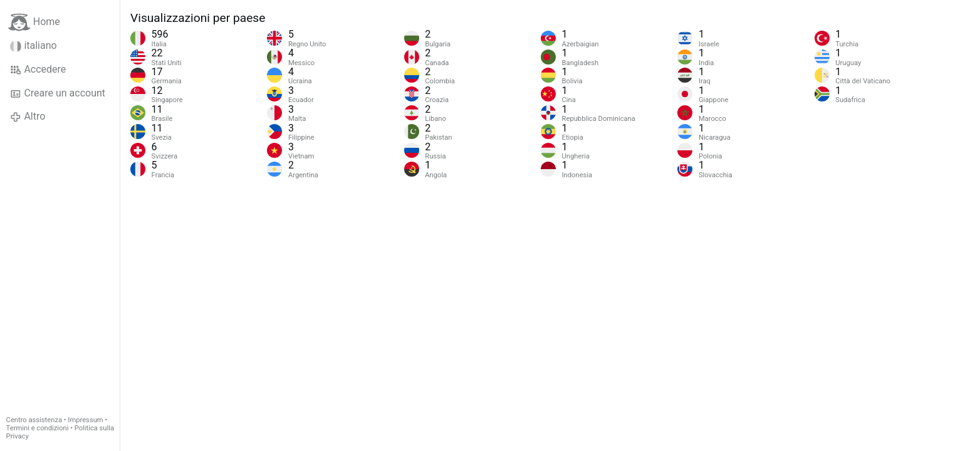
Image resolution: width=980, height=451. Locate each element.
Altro (28, 117)
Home (34, 22)
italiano (34, 46)
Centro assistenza (34, 420)
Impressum (85, 420)
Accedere (38, 70)
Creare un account (58, 93)
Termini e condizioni (38, 428)
